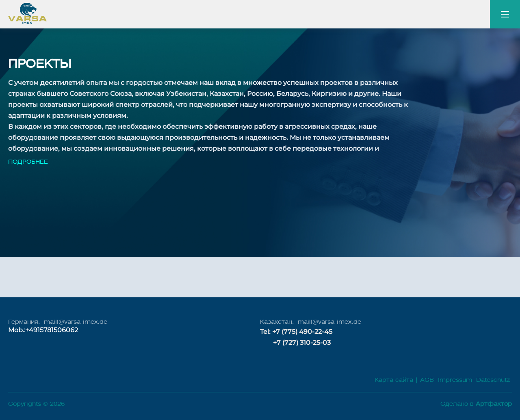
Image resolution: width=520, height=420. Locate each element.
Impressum (454, 380)
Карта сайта (394, 380)
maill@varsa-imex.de (76, 322)
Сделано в (476, 404)
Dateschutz (493, 380)
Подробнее (28, 162)
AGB (427, 380)
